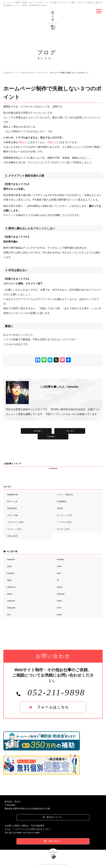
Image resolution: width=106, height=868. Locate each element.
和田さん (23, 142)
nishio (59, 566)
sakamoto (11, 601)
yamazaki (61, 594)
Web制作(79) (13, 495)
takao (9, 580)
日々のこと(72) (63, 529)
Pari (9, 615)
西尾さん (52, 142)
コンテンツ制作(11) (65, 495)
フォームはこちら (53, 707)
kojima (10, 594)
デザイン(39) (12, 515)
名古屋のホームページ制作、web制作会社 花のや (27, 5)
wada (9, 566)
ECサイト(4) (12, 502)
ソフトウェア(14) (64, 522)
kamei (59, 615)
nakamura (11, 587)
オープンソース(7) (64, 515)
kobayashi (11, 608)
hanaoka (60, 559)
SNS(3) (60, 508)
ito (58, 580)
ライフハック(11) (14, 529)
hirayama (11, 559)
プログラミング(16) (15, 522)
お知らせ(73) (12, 536)
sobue (59, 601)
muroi (59, 608)
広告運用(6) (62, 502)
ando (59, 573)
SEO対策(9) (12, 508)
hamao (60, 587)
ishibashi (11, 573)
